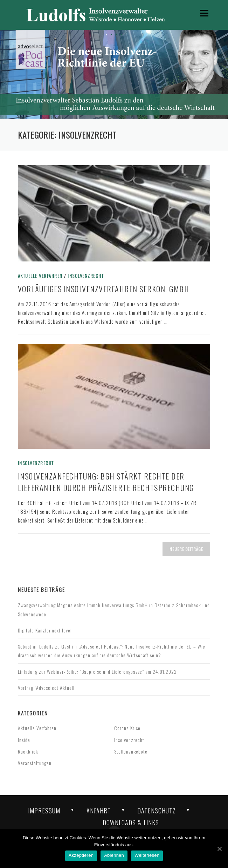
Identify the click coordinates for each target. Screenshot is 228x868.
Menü (203, 13)
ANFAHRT (99, 811)
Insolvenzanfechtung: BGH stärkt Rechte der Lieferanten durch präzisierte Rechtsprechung (106, 482)
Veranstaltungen (35, 763)
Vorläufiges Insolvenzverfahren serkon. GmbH (104, 289)
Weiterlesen (147, 855)
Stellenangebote (131, 751)
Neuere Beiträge (186, 549)
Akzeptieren (81, 855)
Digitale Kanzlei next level (45, 630)
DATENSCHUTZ (157, 811)
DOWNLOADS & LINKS (131, 822)
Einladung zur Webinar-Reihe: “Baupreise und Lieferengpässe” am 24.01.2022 (97, 671)
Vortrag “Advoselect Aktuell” (47, 688)
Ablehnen (114, 855)
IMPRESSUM (44, 811)
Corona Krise (127, 728)
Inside (24, 740)
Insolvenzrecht (86, 276)
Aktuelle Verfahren (40, 276)
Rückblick (28, 751)
